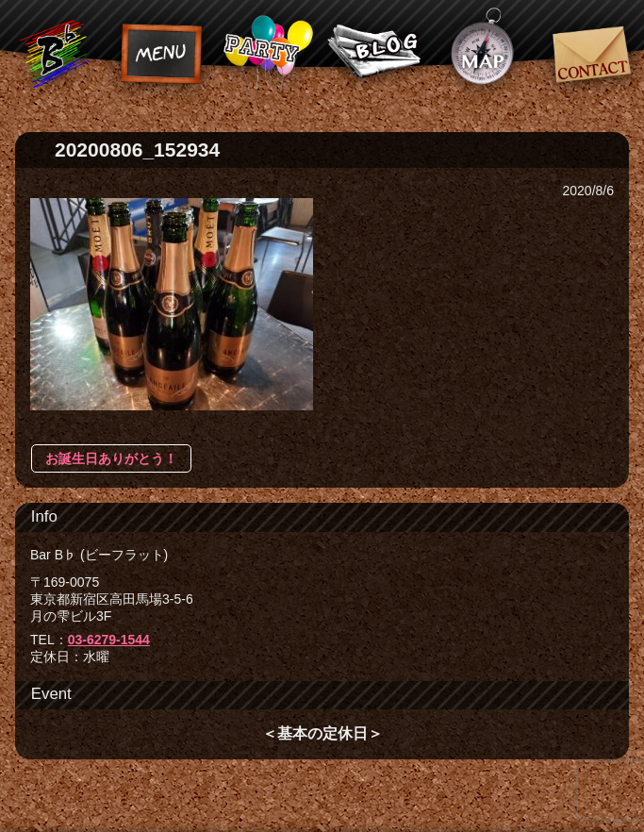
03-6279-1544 (109, 640)
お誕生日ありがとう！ (111, 458)
